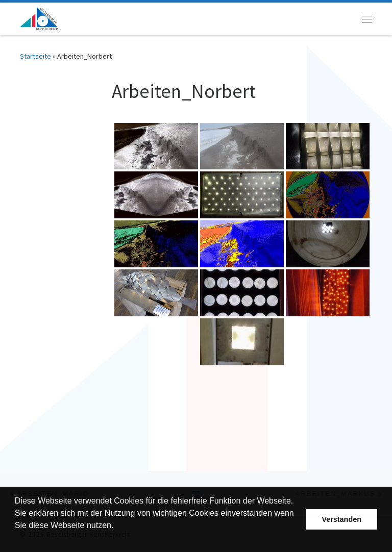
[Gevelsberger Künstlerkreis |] (39, 17)
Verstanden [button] (341, 519)
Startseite (35, 56)
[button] (16, 539)
